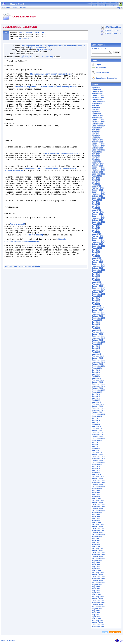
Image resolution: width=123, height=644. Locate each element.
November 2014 (98, 362)
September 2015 (98, 342)
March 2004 (97, 619)
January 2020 (97, 238)
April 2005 (96, 593)
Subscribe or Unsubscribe (106, 78)
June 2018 (96, 276)
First (22, 32)
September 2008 (98, 510)
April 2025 (96, 112)
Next (37, 32)
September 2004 (98, 607)
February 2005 (98, 597)
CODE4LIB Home (111, 30)
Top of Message (11, 307)
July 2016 (96, 322)
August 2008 (97, 512)
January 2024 (97, 142)
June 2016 (96, 324)
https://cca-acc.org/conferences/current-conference (51, 77)
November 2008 (98, 506)
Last (43, 32)
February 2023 (98, 164)
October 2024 (97, 124)
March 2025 (97, 114)
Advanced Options (99, 48)
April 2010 (96, 472)
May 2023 (96, 158)
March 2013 (97, 402)
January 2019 (97, 262)
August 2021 (97, 200)
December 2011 (98, 432)
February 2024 (98, 140)
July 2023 (96, 154)
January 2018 (97, 286)
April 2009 (96, 496)
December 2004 (98, 601)
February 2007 (98, 548)
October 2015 (97, 340)
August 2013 (97, 392)
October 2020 (97, 220)
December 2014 (98, 360)
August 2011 (97, 440)
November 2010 (98, 458)
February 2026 (98, 92)
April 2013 (96, 400)
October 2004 (97, 605)
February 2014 (98, 380)
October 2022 (97, 172)
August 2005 (97, 584)
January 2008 (97, 526)
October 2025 (97, 100)
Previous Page (25, 307)
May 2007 (96, 542)
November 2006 (98, 554)
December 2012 (98, 408)
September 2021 (98, 198)
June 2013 (96, 396)
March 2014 (97, 378)
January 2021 (97, 214)
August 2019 (97, 248)
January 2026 (97, 94)
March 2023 (97, 162)
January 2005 (97, 599)
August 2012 (97, 416)
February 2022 (98, 188)
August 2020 (97, 224)
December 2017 (98, 288)
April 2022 (96, 184)
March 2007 (97, 546)
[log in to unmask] (38, 48)
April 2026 (96, 88)
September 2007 (98, 534)
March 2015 (97, 354)
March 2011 (97, 450)
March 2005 (97, 595)
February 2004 (98, 621)
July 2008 (96, 514)
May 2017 (96, 302)
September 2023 (98, 150)
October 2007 (97, 532)
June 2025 (96, 108)
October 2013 (97, 388)
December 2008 (98, 504)
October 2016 (97, 316)
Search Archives (99, 45)
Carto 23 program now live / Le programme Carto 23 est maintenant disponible (53, 46)
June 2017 (96, 300)
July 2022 (96, 178)
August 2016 (97, 320)
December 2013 (98, 384)
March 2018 (97, 282)
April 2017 (96, 304)
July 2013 (96, 394)
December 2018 (98, 264)
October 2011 (97, 436)
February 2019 (98, 260)
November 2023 (98, 146)
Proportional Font (26, 38)
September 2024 (98, 126)
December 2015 (98, 336)
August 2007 (97, 536)
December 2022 (98, 168)
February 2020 (98, 236)
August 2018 (97, 272)
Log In (98, 65)
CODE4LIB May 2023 (113, 33)
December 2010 (98, 456)
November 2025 (98, 98)
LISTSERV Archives (113, 27)
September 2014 (98, 366)
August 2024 (97, 128)
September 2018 (98, 270)
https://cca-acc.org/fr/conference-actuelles (62, 172)
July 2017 (96, 298)
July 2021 (96, 202)
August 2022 (97, 176)
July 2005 (96, 586)
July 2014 (96, 370)
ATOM (105, 632)
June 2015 (96, 348)
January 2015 (97, 358)
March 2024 (97, 138)
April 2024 (96, 136)
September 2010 (98, 462)
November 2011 (98, 434)
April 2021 (96, 208)
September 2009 (98, 486)
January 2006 (97, 574)
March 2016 (97, 330)
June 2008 (96, 516)
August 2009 (97, 488)
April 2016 (96, 328)
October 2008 (97, 508)
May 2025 (96, 110)
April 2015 (96, 352)
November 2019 (98, 242)
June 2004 (96, 613)
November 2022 (98, 170)
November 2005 (98, 578)
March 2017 (97, 306)
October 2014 (97, 364)
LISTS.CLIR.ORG (8, 641)
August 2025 (97, 104)
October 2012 (97, 412)
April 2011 (96, 448)
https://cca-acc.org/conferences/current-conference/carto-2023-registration (45, 92)
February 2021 (98, 212)
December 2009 (98, 480)
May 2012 (96, 422)
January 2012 (97, 430)
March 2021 (97, 210)
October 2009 (97, 484)
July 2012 (96, 418)
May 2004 (96, 615)
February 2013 (98, 404)
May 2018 (96, 278)
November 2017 (98, 290)
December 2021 (98, 192)
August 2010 (97, 464)
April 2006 (96, 568)
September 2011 (98, 438)
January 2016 (97, 334)
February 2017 (98, 308)
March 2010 (97, 474)
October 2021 (97, 196)
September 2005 (98, 582)
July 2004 (96, 611)
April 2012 (96, 424)
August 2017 (97, 296)
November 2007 (98, 530)
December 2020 (98, 216)
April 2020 (96, 232)
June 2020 (96, 228)
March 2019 (97, 258)
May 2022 (96, 182)
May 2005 (96, 591)
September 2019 (98, 246)
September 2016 (98, 318)
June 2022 (96, 180)
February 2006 (98, 572)
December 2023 (98, 144)
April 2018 (96, 280)
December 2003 (98, 625)
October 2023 (97, 148)
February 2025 (98, 116)
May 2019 (96, 254)
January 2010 (97, 478)
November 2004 (98, 603)
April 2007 (96, 544)
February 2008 (98, 524)
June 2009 (96, 492)
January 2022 (97, 190)
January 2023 (97, 166)
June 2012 (96, 420)
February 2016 (98, 332)
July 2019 (96, 250)
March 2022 (97, 186)
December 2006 (98, 552)
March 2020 (97, 234)
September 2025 (98, 102)
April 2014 (96, 376)
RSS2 (118, 632)
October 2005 (97, 580)
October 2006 (97, 556)
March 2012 (97, 426)
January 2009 (97, 502)
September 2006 (98, 558)
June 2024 (96, 132)
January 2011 (97, 454)
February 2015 (98, 356)
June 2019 (96, 252)
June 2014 (96, 372)
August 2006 (97, 560)
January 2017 (97, 310)
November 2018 (98, 266)
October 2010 (97, 460)
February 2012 (98, 428)
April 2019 (96, 256)
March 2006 (97, 570)
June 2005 (96, 588)
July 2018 (96, 274)
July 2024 (96, 130)
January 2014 (97, 382)
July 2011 (96, 442)
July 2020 (96, 226)
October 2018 (97, 268)
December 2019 (98, 240)
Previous (30, 32)
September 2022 (98, 174)
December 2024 (98, 120)
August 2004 (97, 609)
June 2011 (96, 444)
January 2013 (97, 406)
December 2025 (98, 96)
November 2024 (98, 122)
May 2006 (96, 566)
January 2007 (97, 550)
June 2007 (96, 540)
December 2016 (98, 312)
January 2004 (97, 623)
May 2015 (96, 350)
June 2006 (96, 564)
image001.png (47, 57)
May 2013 (96, 398)
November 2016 (98, 314)
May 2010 (96, 470)
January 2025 (97, 118)
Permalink (36, 307)
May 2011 (96, 446)
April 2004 (96, 617)
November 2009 (98, 482)
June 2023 (96, 156)
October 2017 (97, 292)
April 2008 (96, 520)
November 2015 (98, 338)
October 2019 (97, 244)
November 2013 (98, 386)
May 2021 (96, 206)
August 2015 (97, 344)
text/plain (29, 57)
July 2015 (96, 346)
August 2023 (97, 152)
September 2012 (98, 414)
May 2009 (96, 494)
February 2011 (98, 452)
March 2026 (97, 90)
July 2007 (96, 538)
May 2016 (96, 326)
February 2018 (98, 284)
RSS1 (112, 632)
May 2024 (96, 134)
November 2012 (98, 410)
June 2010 (96, 468)
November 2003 (98, 627)
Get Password (101, 68)
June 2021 (96, 204)
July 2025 (96, 106)
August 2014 (97, 368)
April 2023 (96, 160)
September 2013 (98, 390)
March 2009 (97, 498)
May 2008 (96, 518)
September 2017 (98, 294)
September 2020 (98, 222)
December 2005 (98, 576)
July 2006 (96, 562)
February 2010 (98, 476)
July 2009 (96, 490)
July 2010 (96, 466)
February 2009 (98, 500)
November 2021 (98, 194)
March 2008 (97, 522)
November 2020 (98, 218)
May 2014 (96, 374)
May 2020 (96, 230)
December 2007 (98, 528)
